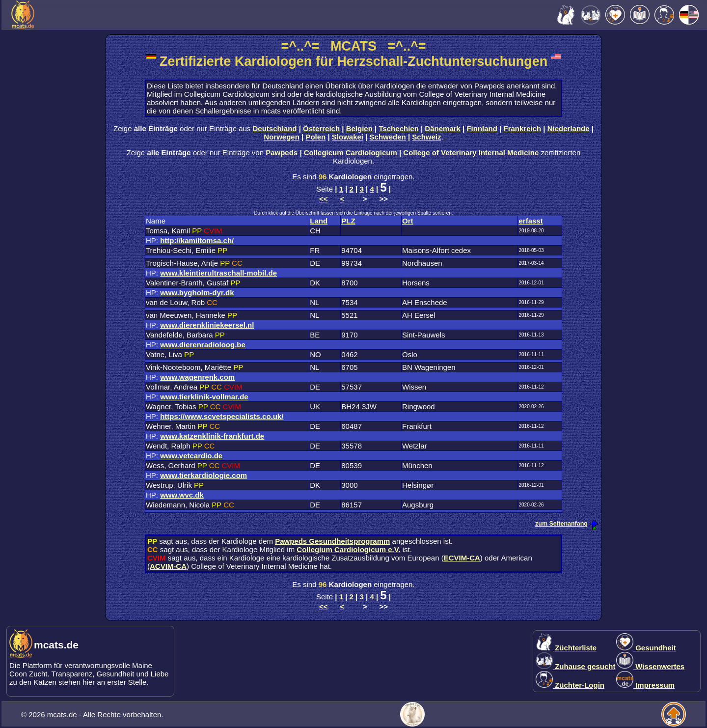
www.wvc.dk (182, 495)
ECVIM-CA (462, 558)
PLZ (348, 221)
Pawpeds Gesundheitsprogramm (332, 541)
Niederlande (569, 128)
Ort (408, 221)
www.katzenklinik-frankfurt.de (212, 436)
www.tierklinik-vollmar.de (204, 397)
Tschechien (398, 128)
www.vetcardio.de (191, 456)
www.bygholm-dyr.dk (197, 293)
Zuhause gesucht (576, 666)
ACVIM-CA (168, 566)
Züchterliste (566, 648)
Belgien (359, 128)
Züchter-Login (570, 685)
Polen (315, 137)
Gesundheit (646, 648)
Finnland (482, 128)
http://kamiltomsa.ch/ (197, 240)
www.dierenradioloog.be (203, 345)
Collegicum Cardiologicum (351, 153)
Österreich (321, 128)
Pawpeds (282, 153)
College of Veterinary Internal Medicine (471, 153)
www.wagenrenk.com (197, 377)
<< (324, 199)
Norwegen (282, 137)
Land (319, 221)
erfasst (530, 221)
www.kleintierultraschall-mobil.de (218, 273)
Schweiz (426, 137)
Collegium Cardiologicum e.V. (348, 549)
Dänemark (443, 128)
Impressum (645, 685)
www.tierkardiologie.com (204, 475)
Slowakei (348, 137)
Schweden (388, 137)
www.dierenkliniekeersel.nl (207, 325)
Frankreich (523, 128)
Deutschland (275, 128)
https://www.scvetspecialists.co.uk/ (222, 416)
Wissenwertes (650, 666)
